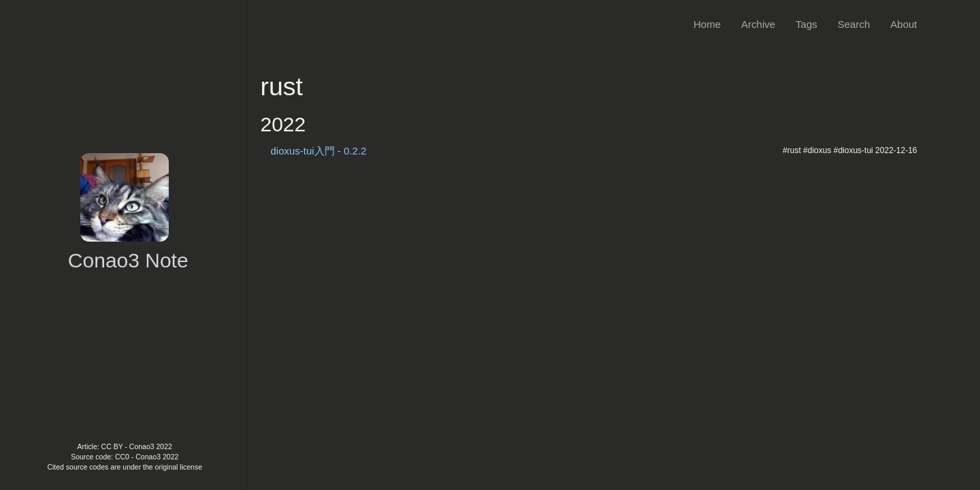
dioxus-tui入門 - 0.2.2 (319, 151)
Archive (758, 24)
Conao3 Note (128, 261)
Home (707, 24)
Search (854, 24)
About (903, 24)
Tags (806, 24)
